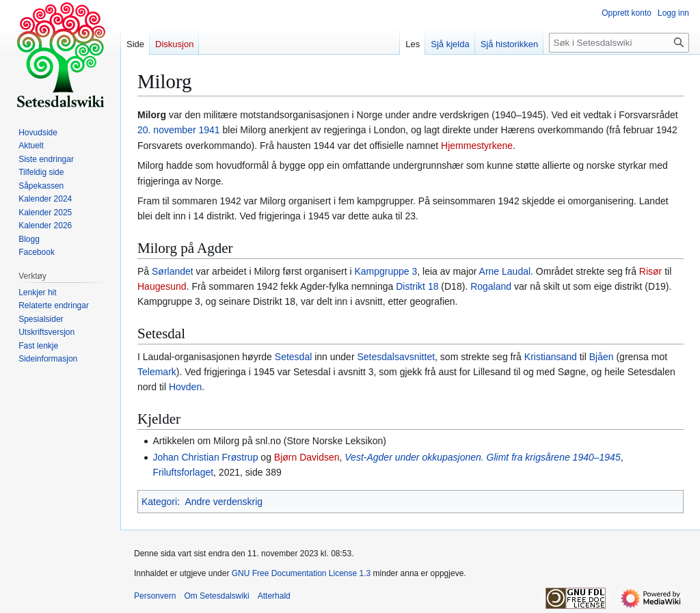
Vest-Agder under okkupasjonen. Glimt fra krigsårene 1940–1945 (482, 457)
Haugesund (162, 286)
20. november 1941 (179, 130)
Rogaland (491, 286)
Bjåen (602, 357)
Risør (650, 271)
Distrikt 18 (417, 286)
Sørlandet (173, 271)
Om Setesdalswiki (216, 596)
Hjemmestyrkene (477, 146)
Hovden (185, 387)
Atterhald (274, 596)
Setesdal (293, 357)
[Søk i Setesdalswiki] (619, 43)
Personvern (155, 596)
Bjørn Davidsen (307, 457)
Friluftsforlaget (183, 472)
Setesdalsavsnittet (396, 357)
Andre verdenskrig (224, 502)
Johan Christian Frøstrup (205, 457)
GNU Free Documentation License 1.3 (301, 573)
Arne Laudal (505, 271)
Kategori (159, 502)
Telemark (157, 372)
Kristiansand (551, 357)
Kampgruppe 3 (386, 271)
